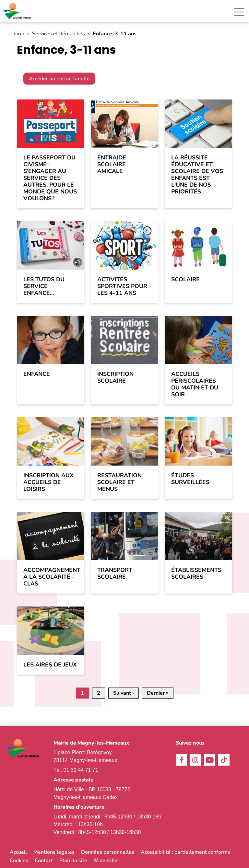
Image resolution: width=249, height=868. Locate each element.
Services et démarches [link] (59, 34)
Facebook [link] (181, 760)
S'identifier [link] (107, 861)
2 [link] (99, 693)
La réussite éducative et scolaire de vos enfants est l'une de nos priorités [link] (197, 175)
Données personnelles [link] (108, 852)
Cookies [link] (19, 861)
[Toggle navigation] (239, 12)
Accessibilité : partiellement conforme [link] (186, 852)
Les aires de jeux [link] (50, 665)
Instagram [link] (195, 760)
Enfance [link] (37, 374)
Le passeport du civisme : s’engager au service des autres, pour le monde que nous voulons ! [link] (50, 178)
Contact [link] (44, 861)
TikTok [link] (224, 760)
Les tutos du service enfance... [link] (44, 286)
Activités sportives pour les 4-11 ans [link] (122, 286)
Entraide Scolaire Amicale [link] (112, 164)
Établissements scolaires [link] (196, 573)
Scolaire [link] (185, 279)
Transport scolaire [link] (115, 573)
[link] (18, 11)
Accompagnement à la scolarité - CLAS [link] (51, 577)
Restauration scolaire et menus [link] (119, 482)
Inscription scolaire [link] (115, 377)
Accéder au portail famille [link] (59, 79)
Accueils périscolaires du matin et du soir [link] (195, 384)
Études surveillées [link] (190, 479)
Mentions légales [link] (54, 852)
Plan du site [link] (73, 861)
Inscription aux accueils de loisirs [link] (48, 482)
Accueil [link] (18, 852)
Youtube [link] (210, 760)
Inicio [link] (18, 34)
